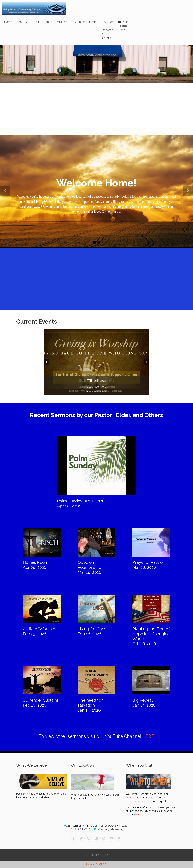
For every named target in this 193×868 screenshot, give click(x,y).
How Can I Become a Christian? (108, 30)
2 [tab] (90, 392)
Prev (46, 362)
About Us (22, 22)
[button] (5, 191)
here (128, 798)
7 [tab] (103, 392)
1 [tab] (87, 392)
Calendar (79, 22)
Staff (36, 22)
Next (147, 362)
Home (8, 22)
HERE (148, 736)
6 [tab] (100, 392)
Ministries (63, 22)
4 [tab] (95, 392)
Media (93, 22)
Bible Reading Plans (123, 26)
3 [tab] (93, 392)
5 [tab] (98, 392)
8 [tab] (105, 392)
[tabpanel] (96, 362)
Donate (48, 22)
